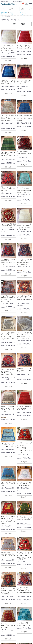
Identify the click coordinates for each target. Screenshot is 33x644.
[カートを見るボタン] (22, 4)
